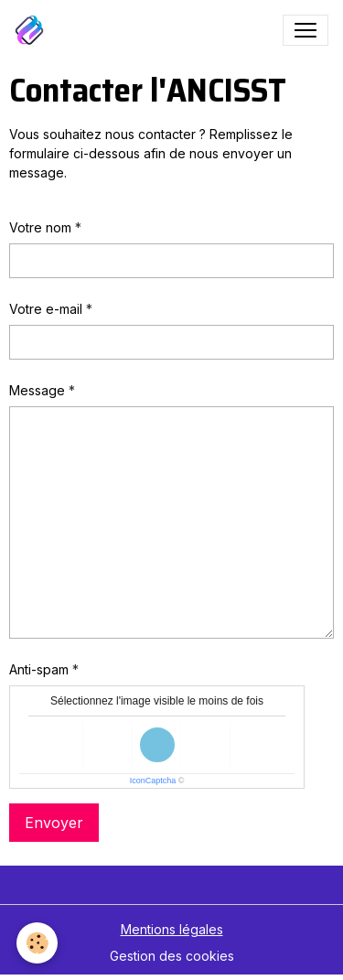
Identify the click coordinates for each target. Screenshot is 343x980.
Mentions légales (172, 929)
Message (37, 390)
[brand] (33, 30)
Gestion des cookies (172, 956)
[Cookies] (37, 943)
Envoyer (54, 823)
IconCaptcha (153, 781)
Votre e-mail (46, 309)
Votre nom (40, 227)
